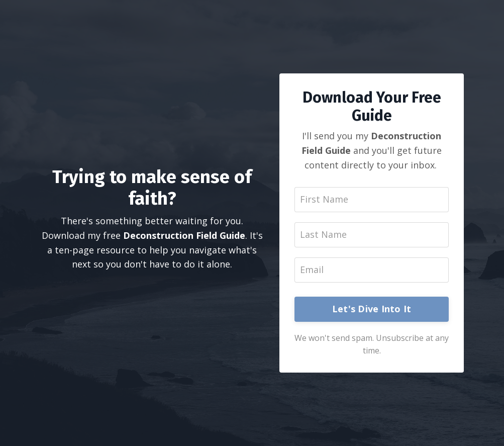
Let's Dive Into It (372, 309)
